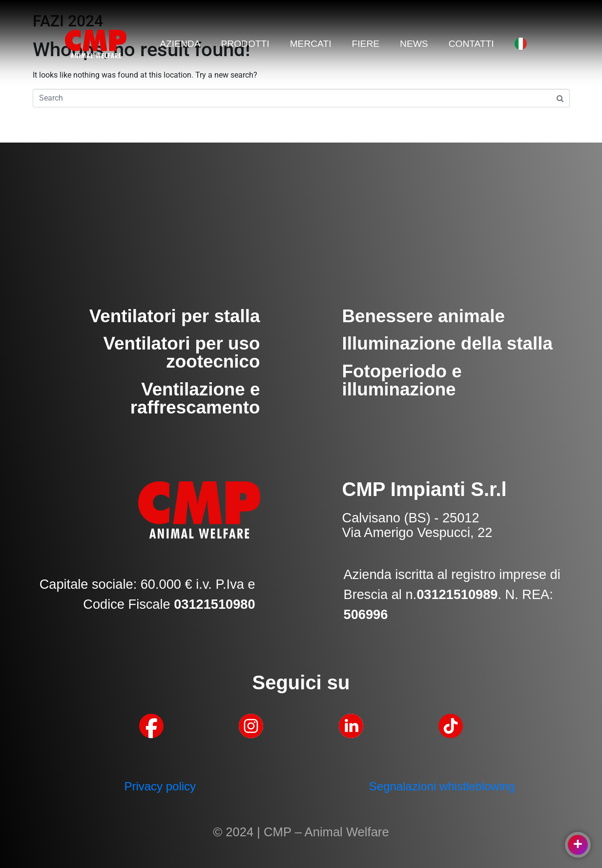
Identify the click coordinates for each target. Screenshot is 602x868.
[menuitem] (521, 44)
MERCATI (311, 44)
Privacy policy (160, 786)
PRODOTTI (245, 44)
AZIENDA (180, 44)
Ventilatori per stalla (175, 316)
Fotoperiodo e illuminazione (402, 380)
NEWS (414, 44)
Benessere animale (424, 316)
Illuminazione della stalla (447, 343)
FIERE (366, 44)
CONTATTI (471, 44)
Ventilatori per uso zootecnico (181, 352)
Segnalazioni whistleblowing (442, 786)
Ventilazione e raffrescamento (195, 398)
